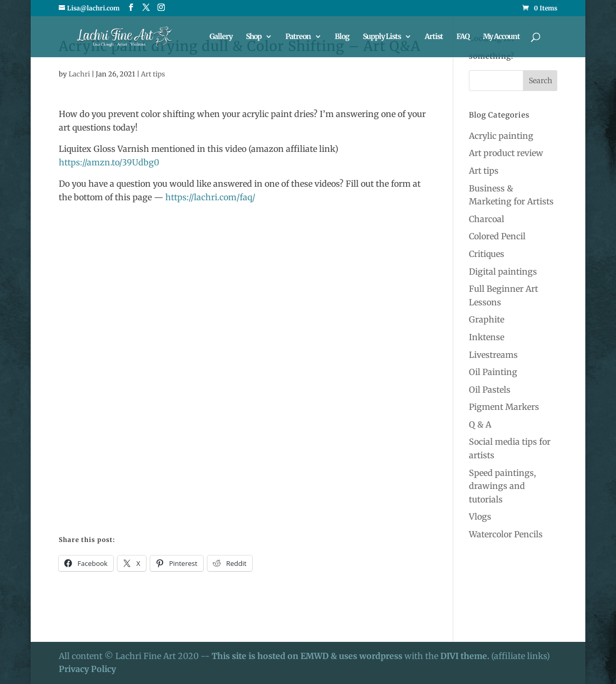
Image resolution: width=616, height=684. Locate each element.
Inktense (487, 337)
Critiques (487, 254)
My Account (501, 37)
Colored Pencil (497, 236)
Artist (434, 37)
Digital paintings (503, 272)
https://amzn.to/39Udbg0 (109, 162)
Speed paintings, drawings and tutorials (502, 486)
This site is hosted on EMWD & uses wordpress (307, 656)
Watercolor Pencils (506, 534)
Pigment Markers (504, 407)
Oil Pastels (490, 390)
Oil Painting (493, 372)
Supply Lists (382, 37)
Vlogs (480, 517)
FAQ (463, 37)
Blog (342, 37)
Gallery (221, 37)
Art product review (506, 153)
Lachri (79, 74)
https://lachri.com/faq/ (210, 197)
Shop (254, 37)
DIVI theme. (466, 656)
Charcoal (487, 219)
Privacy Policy (87, 669)
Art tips (153, 74)
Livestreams (493, 355)
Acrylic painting (501, 136)
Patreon (298, 37)
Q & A (480, 424)
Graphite (487, 319)
